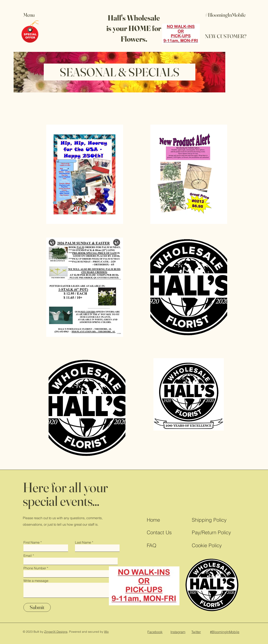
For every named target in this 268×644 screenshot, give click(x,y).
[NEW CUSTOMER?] (226, 36)
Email (28, 556)
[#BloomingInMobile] (225, 15)
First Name (32, 542)
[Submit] (37, 607)
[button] (33, 15)
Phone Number (35, 568)
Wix (106, 632)
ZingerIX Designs (56, 632)
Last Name (83, 542)
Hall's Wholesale (134, 18)
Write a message (36, 581)
